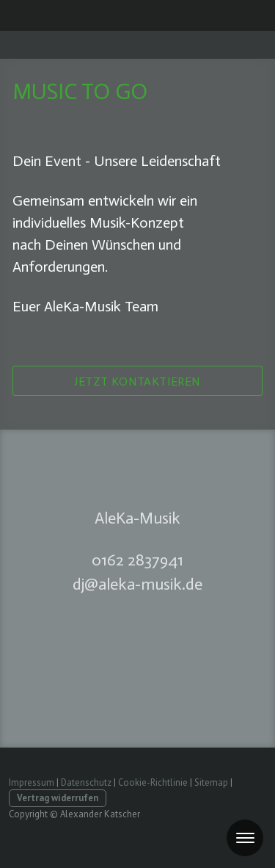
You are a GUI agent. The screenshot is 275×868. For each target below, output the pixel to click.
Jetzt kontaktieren (137, 381)
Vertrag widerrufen (58, 798)
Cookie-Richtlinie (153, 782)
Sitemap (211, 782)
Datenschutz (86, 782)
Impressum (32, 782)
